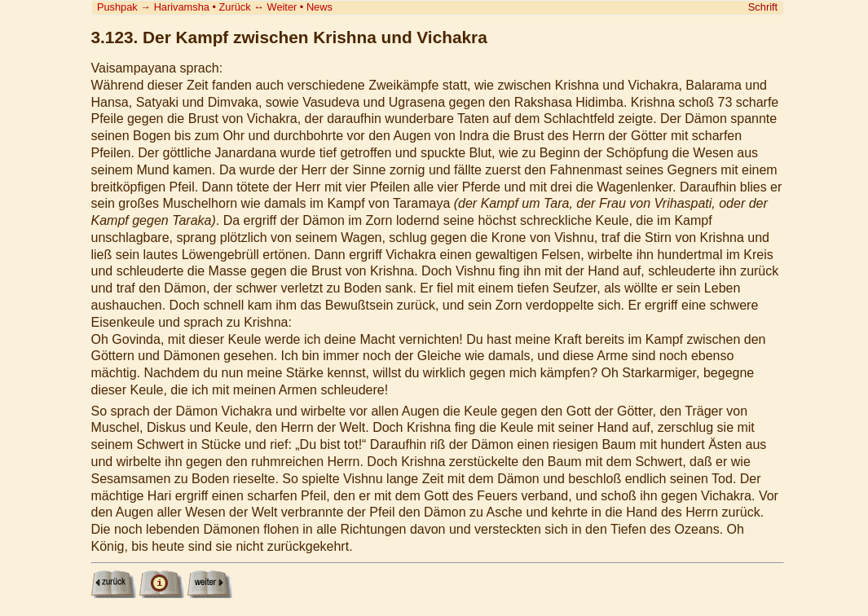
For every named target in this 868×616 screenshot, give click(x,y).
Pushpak (117, 7)
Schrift (763, 7)
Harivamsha (182, 7)
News (319, 7)
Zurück (235, 7)
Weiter (282, 7)
